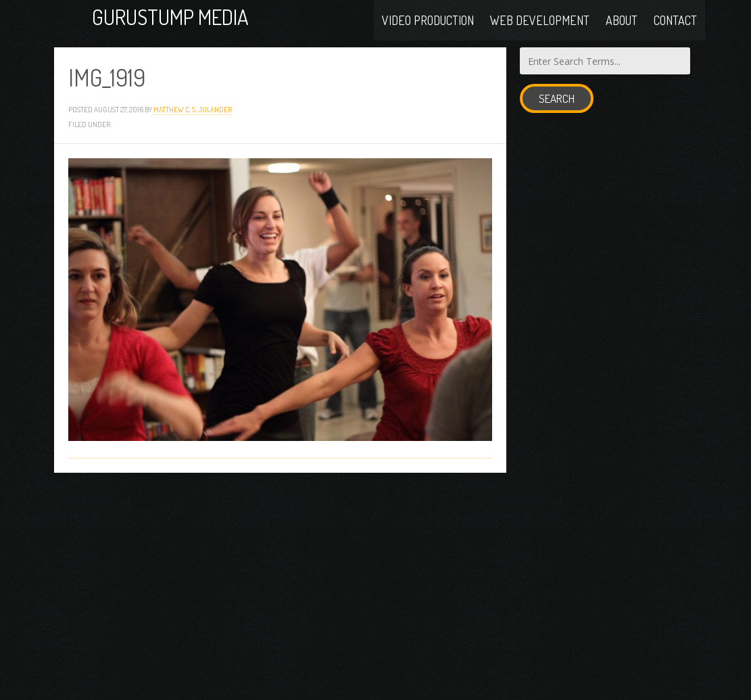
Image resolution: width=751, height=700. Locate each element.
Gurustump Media (191, 22)
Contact (675, 22)
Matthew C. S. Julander (193, 119)
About (622, 22)
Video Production (428, 22)
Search (557, 109)
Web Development (540, 22)
